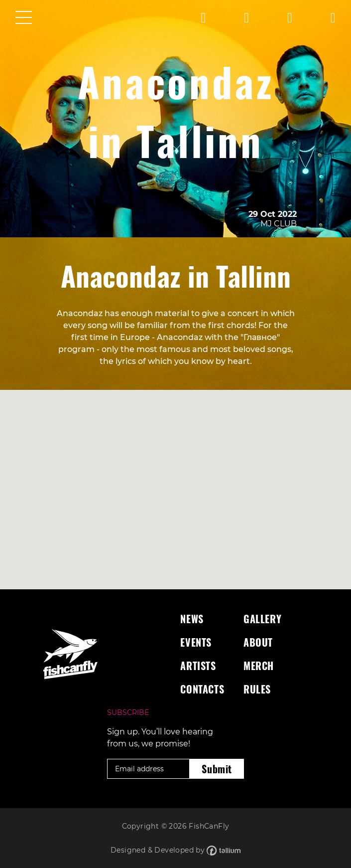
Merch (259, 666)
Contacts (202, 689)
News (192, 619)
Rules (257, 689)
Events (196, 642)
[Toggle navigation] (24, 18)
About (258, 642)
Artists (198, 666)
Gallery (262, 619)
